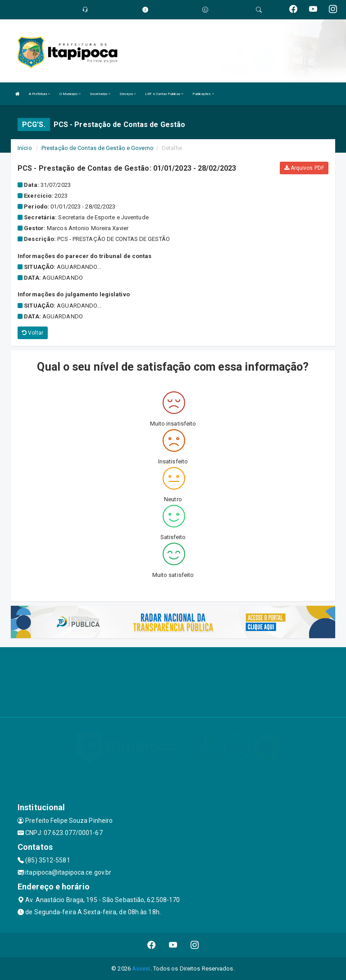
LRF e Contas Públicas (164, 94)
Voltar (33, 333)
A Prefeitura (39, 94)
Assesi (141, 969)
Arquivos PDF (304, 168)
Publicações (203, 94)
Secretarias (100, 94)
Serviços (128, 94)
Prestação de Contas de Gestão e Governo (98, 148)
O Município (70, 94)
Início (25, 148)
